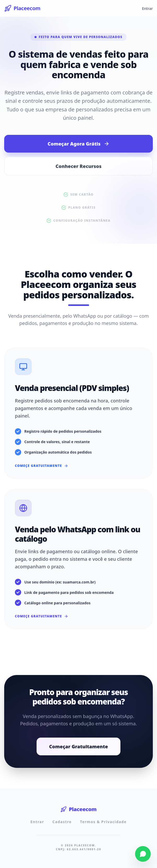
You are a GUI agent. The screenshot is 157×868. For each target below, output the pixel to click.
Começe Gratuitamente (42, 466)
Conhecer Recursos (79, 166)
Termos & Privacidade (103, 822)
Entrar (147, 8)
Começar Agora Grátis (78, 144)
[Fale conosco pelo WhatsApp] (143, 854)
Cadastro (62, 822)
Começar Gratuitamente (78, 746)
